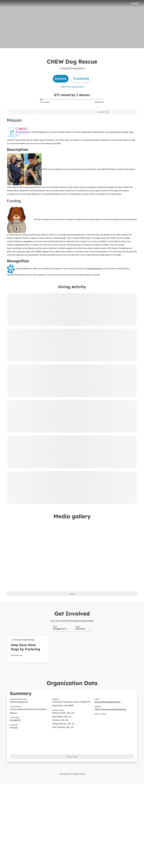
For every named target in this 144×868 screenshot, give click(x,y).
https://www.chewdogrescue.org (110, 709)
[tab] (38, 112)
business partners (94, 268)
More (73, 594)
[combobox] (61, 629)
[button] (28, 649)
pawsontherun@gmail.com (108, 702)
